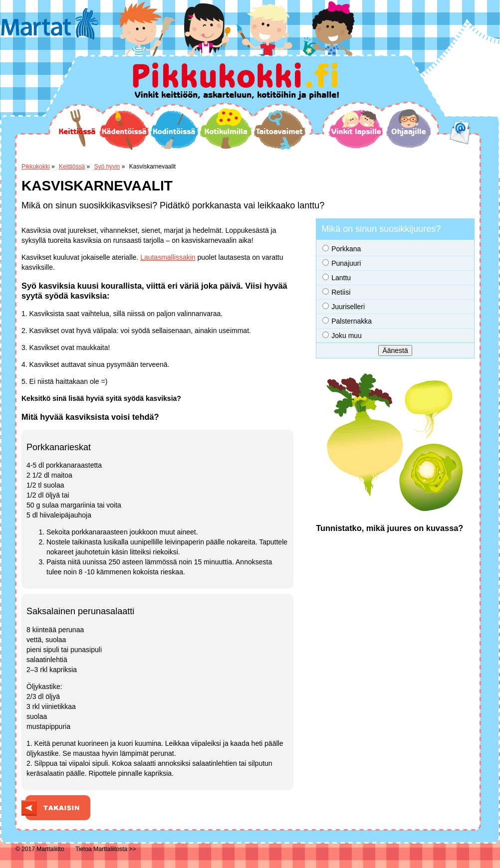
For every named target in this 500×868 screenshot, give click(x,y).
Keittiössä (77, 128)
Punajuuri (346, 263)
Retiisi (341, 292)
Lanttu (341, 278)
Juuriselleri (348, 307)
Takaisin (56, 808)
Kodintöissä (174, 130)
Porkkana (346, 249)
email (460, 132)
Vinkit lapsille (356, 129)
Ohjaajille (409, 129)
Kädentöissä (124, 130)
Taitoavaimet (279, 130)
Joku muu (347, 336)
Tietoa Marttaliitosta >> (106, 849)
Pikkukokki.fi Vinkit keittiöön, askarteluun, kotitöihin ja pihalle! (236, 81)
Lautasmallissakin (168, 257)
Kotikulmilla (226, 129)
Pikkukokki (36, 167)
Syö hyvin (107, 167)
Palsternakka (352, 321)
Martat (50, 24)
